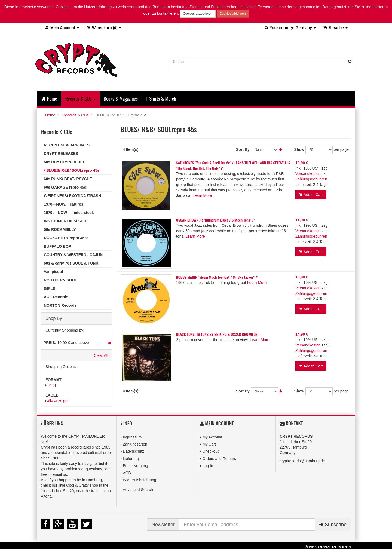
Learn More (202, 195)
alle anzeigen (58, 401)
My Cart (209, 444)
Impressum (132, 437)
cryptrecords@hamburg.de (302, 461)
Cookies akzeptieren (198, 14)
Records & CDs (75, 115)
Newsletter (163, 525)
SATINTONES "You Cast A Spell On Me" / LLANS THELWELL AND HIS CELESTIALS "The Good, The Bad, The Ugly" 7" (233, 165)
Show (299, 149)
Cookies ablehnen (233, 14)
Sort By (243, 149)
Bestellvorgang (135, 466)
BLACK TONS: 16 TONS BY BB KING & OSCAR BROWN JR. (217, 334)
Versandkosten (308, 174)
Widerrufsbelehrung (139, 480)
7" (50, 385)
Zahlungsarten (135, 444)
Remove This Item (110, 343)
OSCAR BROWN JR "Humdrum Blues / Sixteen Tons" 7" (215, 220)
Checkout (211, 451)
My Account (212, 437)
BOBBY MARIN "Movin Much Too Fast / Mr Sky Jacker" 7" (217, 277)
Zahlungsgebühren (311, 179)
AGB (127, 473)
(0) (104, 28)
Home (49, 99)
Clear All (101, 355)
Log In (208, 466)
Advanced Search (138, 490)
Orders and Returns (219, 459)
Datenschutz (133, 451)
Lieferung (131, 459)
